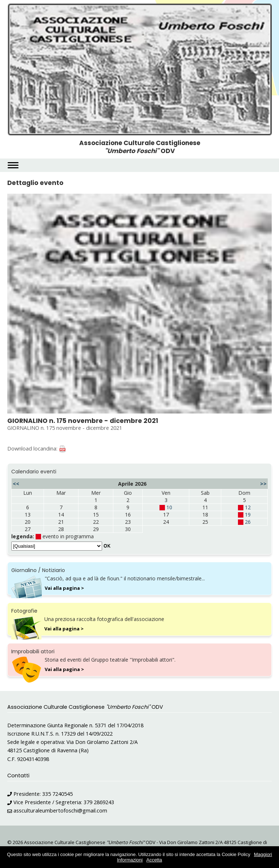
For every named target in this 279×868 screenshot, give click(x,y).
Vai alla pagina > (64, 588)
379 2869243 (99, 802)
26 (248, 522)
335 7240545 (57, 794)
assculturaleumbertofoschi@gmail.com (60, 811)
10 (169, 507)
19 (248, 515)
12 (248, 507)
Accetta (154, 860)
